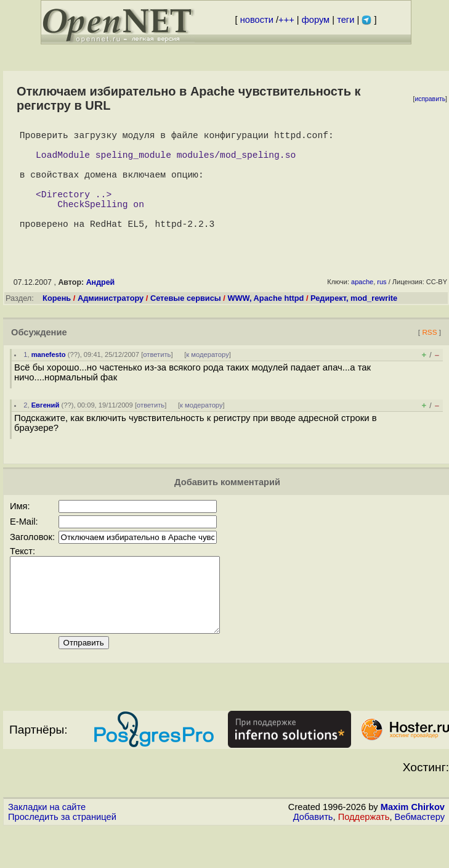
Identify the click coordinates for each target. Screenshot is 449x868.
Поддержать (364, 856)
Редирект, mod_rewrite (354, 323)
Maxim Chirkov (413, 846)
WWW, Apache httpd (265, 323)
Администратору (111, 323)
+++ (286, 20)
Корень (57, 323)
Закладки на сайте (47, 846)
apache (362, 306)
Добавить (313, 856)
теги (346, 20)
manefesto (49, 379)
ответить (157, 379)
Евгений (46, 430)
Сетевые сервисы (186, 323)
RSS (429, 357)
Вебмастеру (420, 856)
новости (257, 20)
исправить (430, 99)
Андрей (101, 307)
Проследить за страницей (62, 856)
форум (316, 20)
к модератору (208, 379)
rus (382, 306)
